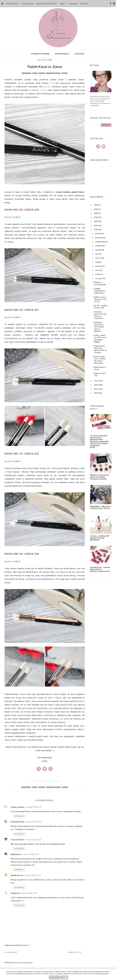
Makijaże (73, 4)
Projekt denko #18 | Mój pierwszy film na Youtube (100, 350)
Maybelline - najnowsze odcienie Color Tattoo (100, 508)
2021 (96, 218)
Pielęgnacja (27, 4)
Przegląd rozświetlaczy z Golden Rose (100, 291)
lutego (98, 275)
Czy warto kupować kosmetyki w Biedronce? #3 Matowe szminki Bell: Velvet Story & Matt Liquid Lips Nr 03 (99, 442)
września (99, 246)
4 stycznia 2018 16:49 (30, 855)
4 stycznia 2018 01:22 (33, 808)
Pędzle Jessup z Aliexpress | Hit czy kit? (100, 300)
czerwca (99, 259)
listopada (99, 238)
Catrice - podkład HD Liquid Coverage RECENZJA (100, 538)
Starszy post (75, 953)
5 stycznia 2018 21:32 (33, 876)
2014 (96, 394)
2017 (96, 381)
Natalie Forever (17, 876)
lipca (97, 254)
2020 (96, 222)
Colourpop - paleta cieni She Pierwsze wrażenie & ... (100, 316)
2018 (96, 230)
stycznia (99, 279)
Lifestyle (84, 4)
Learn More (55, 977)
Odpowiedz (19, 817)
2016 (96, 386)
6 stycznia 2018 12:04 (29, 894)
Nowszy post (11, 953)
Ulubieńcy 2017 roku (100, 375)
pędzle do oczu (53, 74)
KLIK (47, 87)
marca (98, 271)
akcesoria (26, 74)
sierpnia (99, 250)
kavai (35, 74)
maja (97, 263)
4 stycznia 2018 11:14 (33, 840)
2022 (96, 214)
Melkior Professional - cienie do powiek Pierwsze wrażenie (100, 477)
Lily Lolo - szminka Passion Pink (100, 307)
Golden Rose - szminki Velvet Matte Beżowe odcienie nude (100, 570)
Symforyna (15, 894)
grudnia (99, 234)
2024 (96, 206)
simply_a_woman (17, 808)
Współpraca (62, 54)
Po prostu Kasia (17, 840)
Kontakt (80, 54)
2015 (96, 390)
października (100, 242)
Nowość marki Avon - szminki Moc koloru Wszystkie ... (99, 360)
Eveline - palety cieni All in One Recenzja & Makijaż (100, 339)
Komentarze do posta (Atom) (23, 963)
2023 (96, 210)
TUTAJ (43, 91)
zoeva (65, 74)
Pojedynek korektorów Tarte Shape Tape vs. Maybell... (99, 327)
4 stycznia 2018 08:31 (33, 823)
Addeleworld (16, 855)
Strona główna (40, 54)
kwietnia (99, 267)
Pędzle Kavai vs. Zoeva (100, 369)
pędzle (42, 74)
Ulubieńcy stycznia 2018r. (100, 284)
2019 (96, 226)
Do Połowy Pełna (17, 823)
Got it (65, 977)
